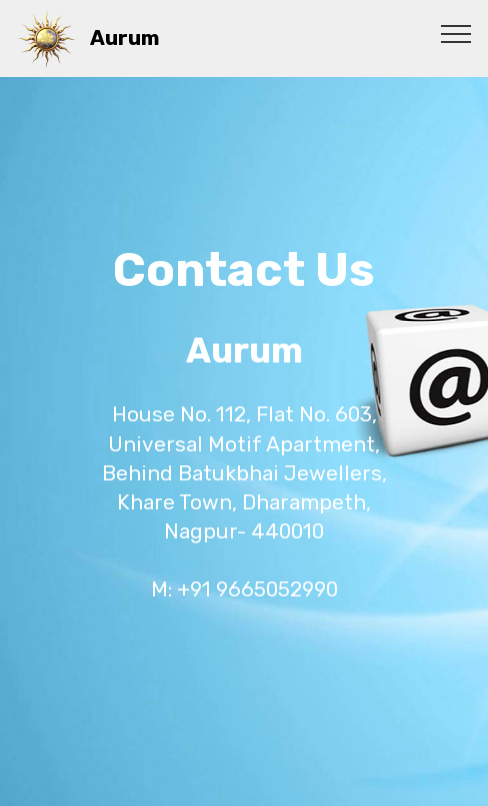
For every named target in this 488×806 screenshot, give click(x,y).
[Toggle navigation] (456, 33)
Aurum (124, 38)
